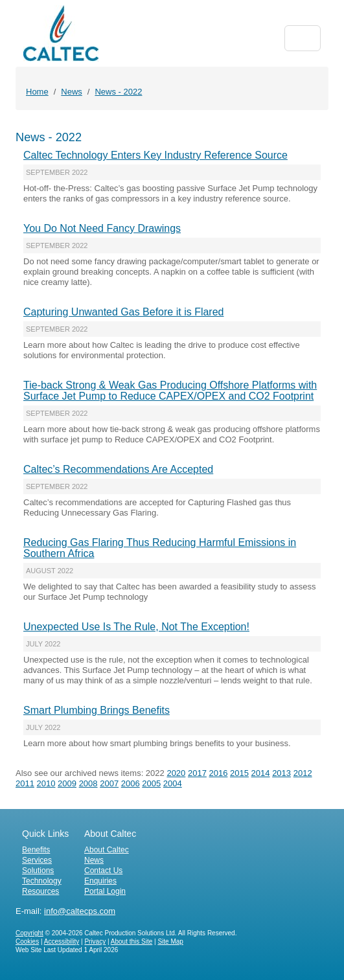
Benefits (36, 850)
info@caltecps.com (80, 911)
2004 (173, 783)
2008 (88, 783)
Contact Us (103, 871)
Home (37, 92)
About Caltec (107, 850)
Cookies (27, 941)
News (72, 92)
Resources (40, 891)
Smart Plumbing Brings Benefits (97, 710)
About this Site (132, 941)
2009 (67, 783)
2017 (197, 773)
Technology (42, 881)
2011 (25, 783)
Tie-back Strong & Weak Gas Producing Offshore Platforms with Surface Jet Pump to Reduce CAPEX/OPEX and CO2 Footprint (170, 391)
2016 (219, 773)
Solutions (38, 871)
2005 (151, 783)
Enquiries (100, 881)
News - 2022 (118, 92)
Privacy (95, 941)
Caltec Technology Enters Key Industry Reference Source (155, 155)
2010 (46, 783)
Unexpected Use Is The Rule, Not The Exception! (136, 627)
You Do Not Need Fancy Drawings (102, 228)
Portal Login (105, 891)
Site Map (170, 941)
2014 (261, 773)
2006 (131, 783)
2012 (303, 773)
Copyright (29, 933)
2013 (281, 773)
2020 (176, 773)
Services (37, 860)
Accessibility (62, 941)
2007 (109, 783)
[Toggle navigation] (303, 38)
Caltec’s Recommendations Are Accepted (118, 469)
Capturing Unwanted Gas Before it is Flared (123, 312)
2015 (239, 773)
